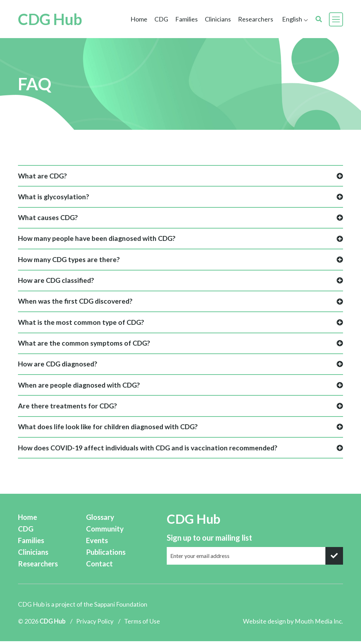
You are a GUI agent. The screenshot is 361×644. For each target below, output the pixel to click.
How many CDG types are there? (180, 261)
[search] (319, 19)
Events (103, 544)
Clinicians (218, 19)
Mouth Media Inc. (319, 624)
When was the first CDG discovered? (180, 303)
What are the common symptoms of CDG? (180, 345)
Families (186, 19)
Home (139, 19)
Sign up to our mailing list (209, 541)
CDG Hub (56, 19)
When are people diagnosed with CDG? (180, 388)
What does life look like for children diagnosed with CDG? (180, 430)
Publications (112, 555)
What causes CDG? (180, 218)
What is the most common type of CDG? (180, 324)
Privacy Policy (95, 624)
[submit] (334, 559)
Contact (105, 567)
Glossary (106, 520)
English (292, 19)
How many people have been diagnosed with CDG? (180, 240)
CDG (161, 19)
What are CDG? (180, 176)
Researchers (256, 19)
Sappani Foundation (121, 608)
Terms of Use (143, 624)
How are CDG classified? (180, 282)
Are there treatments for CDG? (180, 409)
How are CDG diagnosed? (180, 367)
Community (111, 532)
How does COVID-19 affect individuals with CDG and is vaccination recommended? (180, 451)
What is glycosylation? (180, 197)
